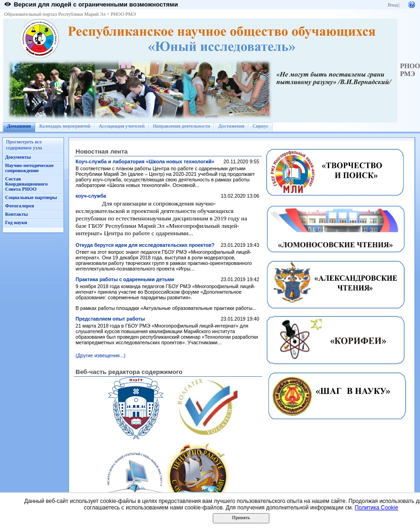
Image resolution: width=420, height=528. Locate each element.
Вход (393, 5)
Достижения (231, 126)
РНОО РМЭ (123, 14)
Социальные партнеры (31, 197)
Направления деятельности (181, 126)
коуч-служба (91, 196)
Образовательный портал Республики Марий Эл (55, 14)
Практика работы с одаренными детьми (125, 279)
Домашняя (19, 126)
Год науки (16, 222)
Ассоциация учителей (122, 126)
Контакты (16, 214)
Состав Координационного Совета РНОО (26, 184)
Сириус (261, 126)
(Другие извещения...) (101, 355)
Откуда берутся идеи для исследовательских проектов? (145, 245)
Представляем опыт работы (110, 319)
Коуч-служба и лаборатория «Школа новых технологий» (145, 161)
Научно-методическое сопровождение (29, 168)
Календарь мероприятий (65, 126)
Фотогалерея (19, 206)
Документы (18, 157)
